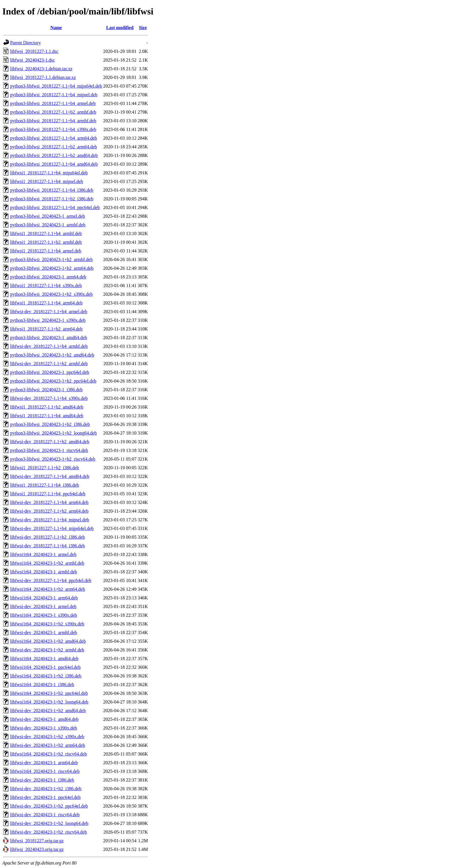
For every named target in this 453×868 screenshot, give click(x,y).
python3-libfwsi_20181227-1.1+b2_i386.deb (52, 199)
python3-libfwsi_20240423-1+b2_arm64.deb (52, 268)
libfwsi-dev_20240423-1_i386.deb (42, 780)
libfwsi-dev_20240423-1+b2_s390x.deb (47, 737)
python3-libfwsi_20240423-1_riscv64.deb (49, 450)
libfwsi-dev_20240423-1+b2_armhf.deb (47, 650)
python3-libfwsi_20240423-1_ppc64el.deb (50, 372)
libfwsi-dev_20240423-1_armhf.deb (44, 632)
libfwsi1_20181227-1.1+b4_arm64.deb (46, 303)
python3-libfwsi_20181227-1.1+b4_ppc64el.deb (55, 207)
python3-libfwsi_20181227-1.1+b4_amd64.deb (54, 164)
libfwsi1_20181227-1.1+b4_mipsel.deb (47, 181)
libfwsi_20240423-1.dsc (33, 60)
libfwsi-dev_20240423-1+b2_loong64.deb (49, 823)
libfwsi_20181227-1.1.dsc (34, 51)
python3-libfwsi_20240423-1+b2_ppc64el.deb (53, 381)
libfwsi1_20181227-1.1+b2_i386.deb (44, 468)
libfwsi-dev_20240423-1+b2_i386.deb (46, 789)
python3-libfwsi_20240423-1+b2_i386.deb (50, 424)
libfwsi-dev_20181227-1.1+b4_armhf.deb (49, 346)
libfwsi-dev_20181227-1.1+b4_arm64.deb (49, 502)
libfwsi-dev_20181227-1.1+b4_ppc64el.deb (51, 580)
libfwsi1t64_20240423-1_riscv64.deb (45, 771)
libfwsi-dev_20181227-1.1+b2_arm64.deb (49, 511)
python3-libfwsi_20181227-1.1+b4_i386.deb (52, 190)
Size (143, 28)
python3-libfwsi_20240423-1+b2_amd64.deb (52, 355)
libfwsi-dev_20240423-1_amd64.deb (44, 719)
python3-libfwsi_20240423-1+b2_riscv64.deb (53, 459)
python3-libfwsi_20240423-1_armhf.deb (48, 225)
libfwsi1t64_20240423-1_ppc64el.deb (45, 667)
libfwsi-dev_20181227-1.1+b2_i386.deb (48, 537)
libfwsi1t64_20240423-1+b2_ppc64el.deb (49, 693)
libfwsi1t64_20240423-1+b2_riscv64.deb (48, 754)
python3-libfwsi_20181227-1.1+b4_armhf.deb (53, 121)
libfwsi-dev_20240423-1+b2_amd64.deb (48, 711)
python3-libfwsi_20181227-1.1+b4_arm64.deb (54, 138)
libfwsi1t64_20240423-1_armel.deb (43, 554)
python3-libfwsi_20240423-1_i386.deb (46, 390)
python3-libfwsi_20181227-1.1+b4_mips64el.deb (56, 86)
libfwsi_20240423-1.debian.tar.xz (41, 69)
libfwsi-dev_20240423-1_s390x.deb (44, 728)
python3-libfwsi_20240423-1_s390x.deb (48, 320)
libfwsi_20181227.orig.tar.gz (37, 841)
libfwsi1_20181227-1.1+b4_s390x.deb (46, 286)
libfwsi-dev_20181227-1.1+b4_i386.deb (48, 546)
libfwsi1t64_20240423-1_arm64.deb (44, 598)
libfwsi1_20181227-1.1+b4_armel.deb (46, 251)
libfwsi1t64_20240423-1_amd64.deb (44, 659)
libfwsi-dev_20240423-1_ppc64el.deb (45, 797)
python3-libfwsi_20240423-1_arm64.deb (48, 277)
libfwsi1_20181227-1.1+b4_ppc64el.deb (48, 494)
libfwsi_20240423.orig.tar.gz (37, 849)
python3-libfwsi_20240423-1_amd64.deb (49, 338)
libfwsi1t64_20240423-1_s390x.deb (44, 615)
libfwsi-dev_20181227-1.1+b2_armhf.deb (49, 364)
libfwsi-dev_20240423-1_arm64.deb (44, 763)
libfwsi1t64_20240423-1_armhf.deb (44, 572)
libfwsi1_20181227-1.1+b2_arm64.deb (46, 329)
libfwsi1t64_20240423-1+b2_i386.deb (46, 676)
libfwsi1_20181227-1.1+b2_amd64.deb (47, 407)
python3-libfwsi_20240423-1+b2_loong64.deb (53, 433)
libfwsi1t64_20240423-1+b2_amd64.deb (48, 641)
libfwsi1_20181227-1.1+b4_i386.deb (44, 485)
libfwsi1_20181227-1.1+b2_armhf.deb (46, 242)
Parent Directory (25, 43)
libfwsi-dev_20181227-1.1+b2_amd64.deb (50, 442)
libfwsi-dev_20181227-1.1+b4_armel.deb (49, 312)
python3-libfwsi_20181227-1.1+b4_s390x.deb (53, 129)
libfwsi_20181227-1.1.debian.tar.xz (43, 77)
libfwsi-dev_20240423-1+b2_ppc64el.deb (49, 806)
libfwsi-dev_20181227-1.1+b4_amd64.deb (50, 476)
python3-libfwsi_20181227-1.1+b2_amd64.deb (54, 155)
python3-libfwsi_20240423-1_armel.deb (48, 216)
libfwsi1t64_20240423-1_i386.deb (42, 685)
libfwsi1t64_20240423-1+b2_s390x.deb (47, 624)
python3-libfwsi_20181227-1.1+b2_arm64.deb (54, 147)
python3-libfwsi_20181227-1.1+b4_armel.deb (53, 103)
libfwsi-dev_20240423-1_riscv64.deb (45, 815)
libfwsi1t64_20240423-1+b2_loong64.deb (49, 702)
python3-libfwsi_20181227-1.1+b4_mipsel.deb (54, 95)
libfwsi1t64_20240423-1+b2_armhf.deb (47, 563)
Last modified (120, 28)
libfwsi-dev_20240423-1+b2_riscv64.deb (48, 832)
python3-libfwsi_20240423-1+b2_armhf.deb (51, 260)
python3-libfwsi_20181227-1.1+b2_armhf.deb (53, 112)
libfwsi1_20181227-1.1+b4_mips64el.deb (49, 173)
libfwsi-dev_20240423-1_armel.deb (43, 606)
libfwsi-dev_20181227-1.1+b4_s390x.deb (49, 398)
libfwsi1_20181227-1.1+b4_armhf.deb (46, 233)
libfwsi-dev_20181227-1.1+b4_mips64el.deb (52, 528)
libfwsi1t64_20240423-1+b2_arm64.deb (48, 589)
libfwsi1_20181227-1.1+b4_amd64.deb (47, 416)
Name (56, 28)
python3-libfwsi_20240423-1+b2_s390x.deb (51, 294)
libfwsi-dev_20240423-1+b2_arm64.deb (48, 745)
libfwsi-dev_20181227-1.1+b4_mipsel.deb (50, 520)
